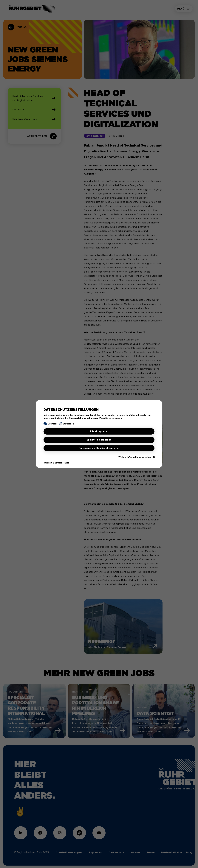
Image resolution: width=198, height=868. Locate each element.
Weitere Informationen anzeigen (136, 457)
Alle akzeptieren (99, 431)
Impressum (49, 463)
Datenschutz (63, 463)
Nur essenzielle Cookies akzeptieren (99, 448)
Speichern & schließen (99, 440)
